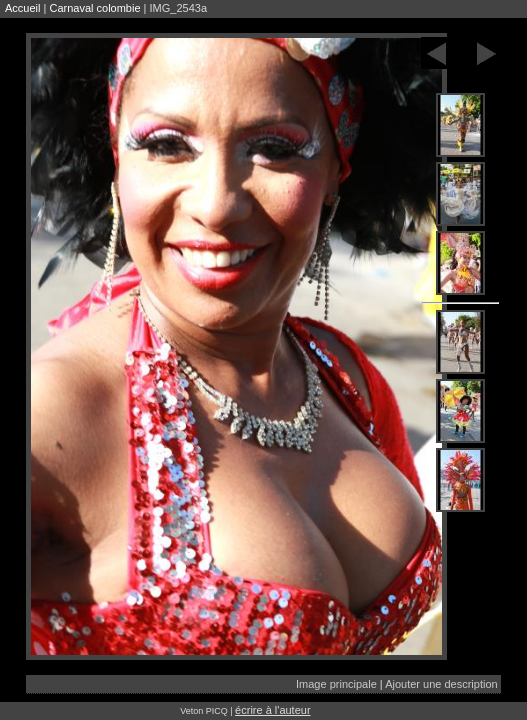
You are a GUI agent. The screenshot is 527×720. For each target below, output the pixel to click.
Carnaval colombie (94, 8)
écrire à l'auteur (272, 710)
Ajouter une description (441, 684)
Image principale (336, 684)
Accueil (22, 8)
